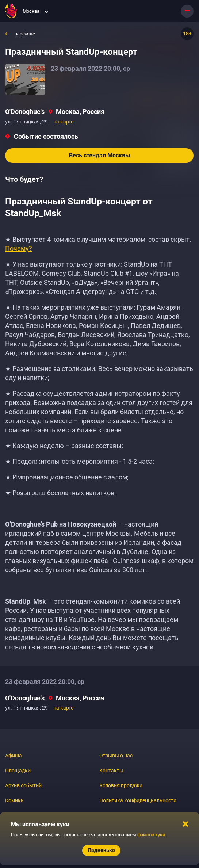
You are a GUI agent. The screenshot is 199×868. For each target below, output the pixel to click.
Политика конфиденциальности (138, 800)
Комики (14, 800)
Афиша (14, 756)
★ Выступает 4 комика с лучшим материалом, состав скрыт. (98, 244)
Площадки (18, 771)
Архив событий (23, 785)
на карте (63, 122)
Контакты (111, 771)
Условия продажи (121, 785)
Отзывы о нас (116, 756)
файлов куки (151, 835)
